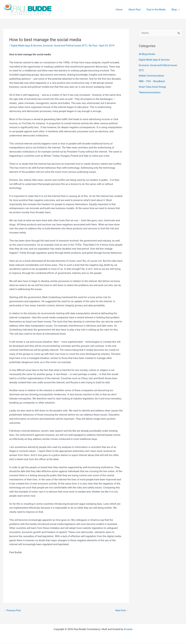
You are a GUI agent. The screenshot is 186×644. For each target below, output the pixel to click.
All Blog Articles (147, 54)
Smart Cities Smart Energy (153, 87)
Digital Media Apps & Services (27, 46)
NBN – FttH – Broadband (153, 82)
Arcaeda (128, 630)
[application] (179, 10)
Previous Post (13, 611)
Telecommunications (150, 93)
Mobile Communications (152, 76)
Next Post (122, 611)
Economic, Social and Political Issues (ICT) (68, 46)
